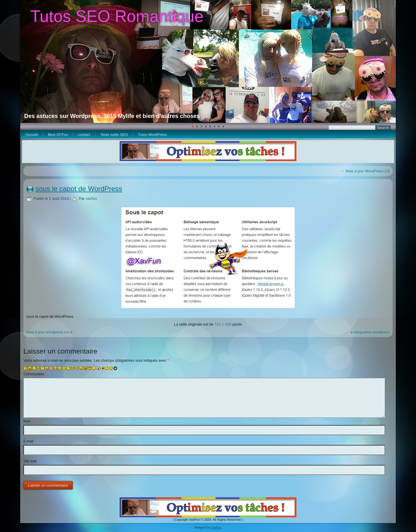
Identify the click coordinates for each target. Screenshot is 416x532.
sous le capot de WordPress (79, 189)
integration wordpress (372, 332)
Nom (28, 421)
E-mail (29, 441)
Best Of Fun (58, 135)
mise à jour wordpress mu (48, 332)
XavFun (216, 528)
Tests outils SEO (114, 135)
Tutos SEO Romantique (117, 16)
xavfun (91, 198)
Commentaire (35, 374)
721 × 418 (223, 324)
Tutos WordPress (152, 135)
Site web (30, 461)
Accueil (32, 135)
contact (84, 135)
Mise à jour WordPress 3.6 (365, 171)
